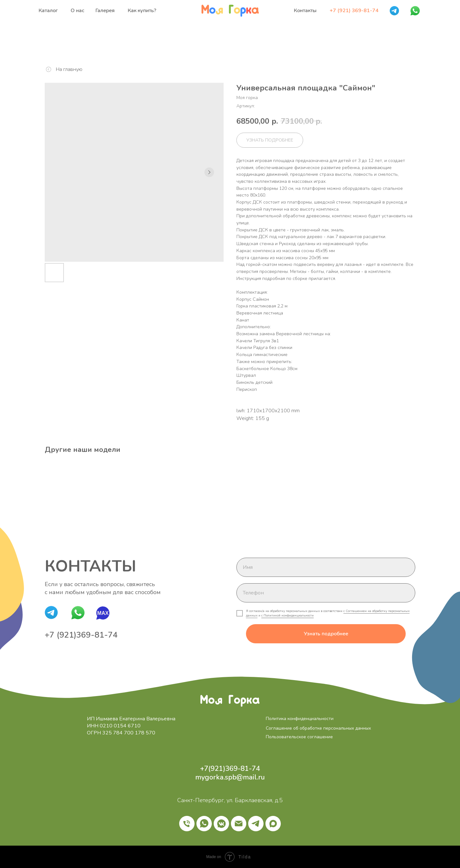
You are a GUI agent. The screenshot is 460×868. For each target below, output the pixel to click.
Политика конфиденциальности (300, 719)
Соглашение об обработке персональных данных (318, 728)
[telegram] (256, 824)
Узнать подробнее (326, 634)
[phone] (326, 593)
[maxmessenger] (273, 824)
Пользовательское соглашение (299, 737)
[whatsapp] (204, 824)
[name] (326, 567)
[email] (239, 824)
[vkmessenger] (221, 824)
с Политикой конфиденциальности (287, 616)
